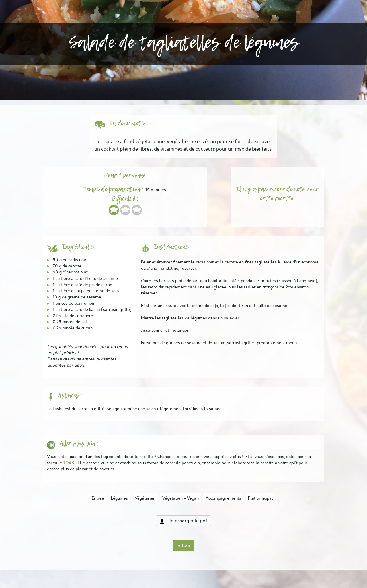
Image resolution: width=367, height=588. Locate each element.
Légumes (119, 498)
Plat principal (260, 498)
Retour (184, 546)
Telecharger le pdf (183, 521)
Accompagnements (223, 498)
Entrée (98, 498)
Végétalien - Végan (180, 498)
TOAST (70, 463)
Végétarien (145, 498)
